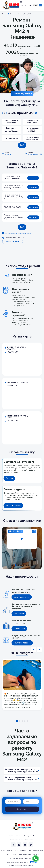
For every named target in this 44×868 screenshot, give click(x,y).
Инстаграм (19, 614)
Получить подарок (22, 643)
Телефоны (19, 836)
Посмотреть (19, 628)
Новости (8, 854)
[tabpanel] (22, 539)
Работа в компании (24, 854)
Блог (14, 854)
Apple (11, 836)
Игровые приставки (16, 840)
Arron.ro (34, 862)
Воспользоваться (22, 597)
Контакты (36, 854)
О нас (3, 850)
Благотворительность (36, 850)
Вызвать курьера (13, 506)
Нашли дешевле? (13, 241)
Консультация (33, 178)
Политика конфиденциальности (17, 862)
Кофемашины (30, 840)
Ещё (22, 145)
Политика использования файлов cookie (22, 858)
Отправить (22, 809)
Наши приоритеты (20, 850)
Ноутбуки (28, 836)
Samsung (8, 154)
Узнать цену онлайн (22, 94)
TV (34, 836)
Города (10, 850)
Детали (9, 478)
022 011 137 (26, 5)
